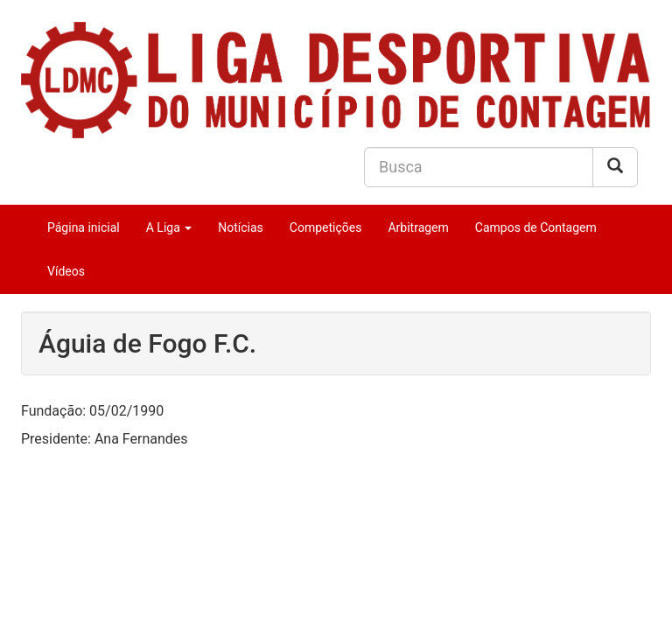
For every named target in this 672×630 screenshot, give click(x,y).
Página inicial (84, 227)
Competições (326, 227)
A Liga (169, 227)
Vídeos (66, 271)
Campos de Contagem (536, 227)
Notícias (241, 227)
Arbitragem (418, 227)
